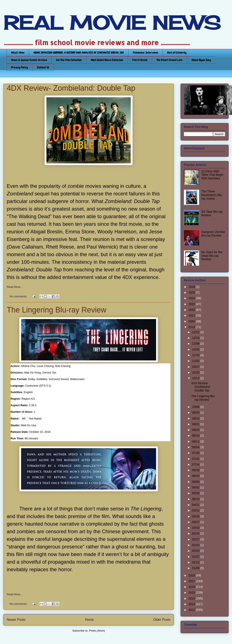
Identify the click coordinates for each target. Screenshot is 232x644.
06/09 (196, 482)
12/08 (196, 344)
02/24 (196, 533)
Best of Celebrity (177, 53)
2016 (192, 587)
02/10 (196, 545)
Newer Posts (16, 620)
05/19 (196, 499)
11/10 (196, 355)
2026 (192, 287)
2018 (192, 575)
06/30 (196, 470)
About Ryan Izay (201, 60)
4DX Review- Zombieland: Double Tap (71, 88)
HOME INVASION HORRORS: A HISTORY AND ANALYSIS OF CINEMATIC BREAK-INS (79, 53)
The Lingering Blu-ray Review (57, 310)
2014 (192, 598)
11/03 (196, 361)
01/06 (196, 568)
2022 (192, 310)
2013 (192, 604)
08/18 (196, 436)
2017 (192, 581)
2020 (192, 321)
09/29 (196, 413)
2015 (192, 593)
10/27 (196, 367)
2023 (192, 304)
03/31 (196, 510)
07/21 (196, 459)
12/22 (196, 332)
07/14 (196, 464)
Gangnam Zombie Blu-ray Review (213, 234)
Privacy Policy (20, 67)
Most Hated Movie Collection (107, 60)
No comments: (19, 296)
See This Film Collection (69, 60)
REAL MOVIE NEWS (112, 23)
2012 (192, 610)
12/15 (196, 338)
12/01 (196, 349)
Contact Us (43, 67)
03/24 (196, 516)
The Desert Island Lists (169, 60)
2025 (192, 292)
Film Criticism (140, 60)
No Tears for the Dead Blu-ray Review (212, 256)
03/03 (196, 528)
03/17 (196, 522)
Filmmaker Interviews (146, 53)
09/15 (196, 418)
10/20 (196, 372)
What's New (18, 53)
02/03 (196, 551)
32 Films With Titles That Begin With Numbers (212, 175)
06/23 (196, 476)
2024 (192, 298)
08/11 (196, 441)
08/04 (196, 447)
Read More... (15, 287)
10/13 (196, 378)
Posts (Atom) (97, 631)
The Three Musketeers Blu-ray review (212, 195)
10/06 (196, 407)
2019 (192, 327)
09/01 (196, 424)
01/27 (196, 557)
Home (89, 620)
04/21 (196, 505)
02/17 (196, 539)
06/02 (196, 487)
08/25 (196, 430)
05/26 (196, 493)
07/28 (196, 453)
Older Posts (162, 620)
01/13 (196, 562)
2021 (192, 315)
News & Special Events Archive (29, 60)
